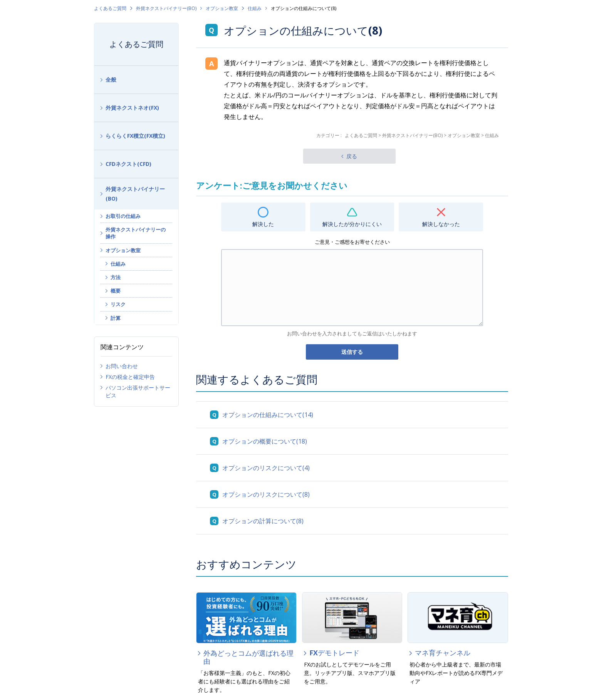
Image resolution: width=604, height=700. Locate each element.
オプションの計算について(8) (263, 521)
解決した (263, 224)
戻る (352, 156)
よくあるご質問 (110, 8)
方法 (116, 277)
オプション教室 (222, 8)
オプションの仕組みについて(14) (268, 415)
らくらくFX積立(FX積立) (135, 136)
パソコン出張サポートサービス (138, 391)
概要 (116, 291)
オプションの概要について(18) (265, 441)
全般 (111, 80)
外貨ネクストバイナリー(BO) (166, 8)
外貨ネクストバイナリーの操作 (136, 233)
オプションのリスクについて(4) (266, 468)
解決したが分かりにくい (352, 224)
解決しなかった (441, 224)
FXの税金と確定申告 (130, 377)
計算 (116, 318)
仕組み (255, 8)
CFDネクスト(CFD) (128, 164)
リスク (118, 304)
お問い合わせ (122, 366)
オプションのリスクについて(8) (266, 494)
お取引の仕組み (123, 216)
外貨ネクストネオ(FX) (132, 108)
